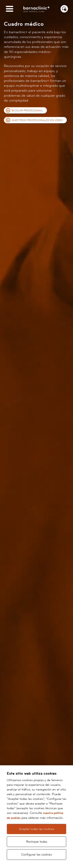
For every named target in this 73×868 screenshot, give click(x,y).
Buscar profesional (27, 111)
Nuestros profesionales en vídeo (37, 120)
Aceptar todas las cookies (36, 829)
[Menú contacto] (64, 9)
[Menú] (10, 9)
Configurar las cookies (36, 855)
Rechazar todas (37, 842)
